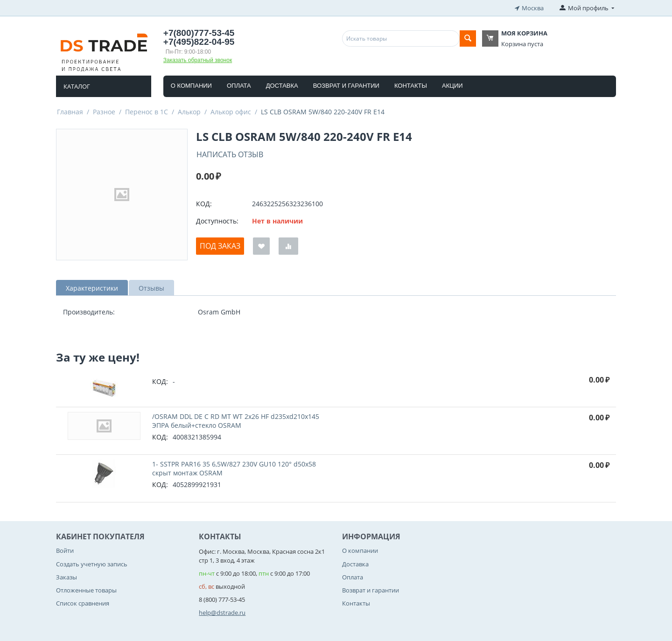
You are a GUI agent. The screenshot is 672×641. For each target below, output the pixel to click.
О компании (191, 86)
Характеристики (92, 288)
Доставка (282, 86)
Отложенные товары (86, 590)
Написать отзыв (230, 154)
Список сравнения (83, 603)
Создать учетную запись (92, 564)
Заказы (66, 577)
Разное (104, 112)
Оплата (239, 86)
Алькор (189, 112)
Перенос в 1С (147, 112)
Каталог (77, 86)
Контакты (411, 86)
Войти (65, 550)
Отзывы (151, 288)
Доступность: (217, 221)
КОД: (204, 204)
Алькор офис (231, 112)
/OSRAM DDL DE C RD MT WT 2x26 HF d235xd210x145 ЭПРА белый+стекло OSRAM (236, 421)
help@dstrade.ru (222, 613)
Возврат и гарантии (346, 86)
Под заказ (220, 246)
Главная (70, 112)
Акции (452, 86)
